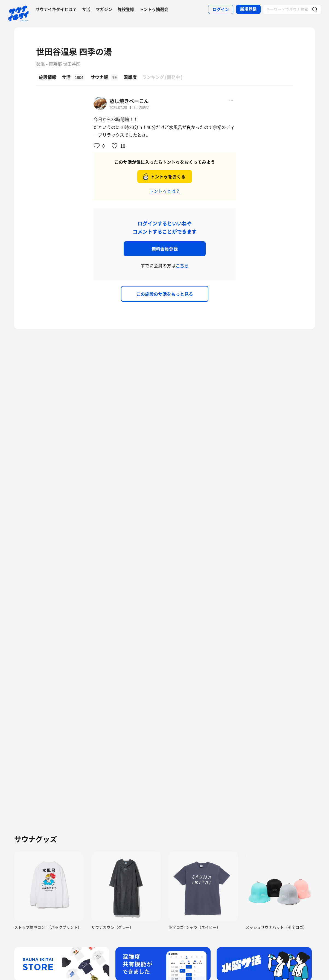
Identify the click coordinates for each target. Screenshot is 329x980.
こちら (182, 265)
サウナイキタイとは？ (56, 9)
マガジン (104, 9)
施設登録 (126, 9)
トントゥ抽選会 (154, 9)
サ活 (86, 9)
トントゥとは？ (165, 191)
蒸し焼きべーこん (129, 101)
